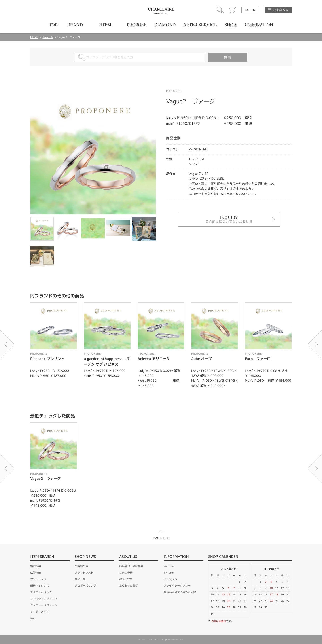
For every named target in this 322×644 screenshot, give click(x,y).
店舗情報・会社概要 (131, 566)
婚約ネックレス (40, 586)
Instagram (170, 579)
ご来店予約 (281, 10)
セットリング (38, 579)
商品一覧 (48, 37)
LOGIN (250, 10)
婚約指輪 (36, 566)
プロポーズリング (85, 586)
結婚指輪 (36, 573)
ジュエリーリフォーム (44, 605)
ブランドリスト (84, 573)
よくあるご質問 (129, 586)
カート (233, 10)
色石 (33, 618)
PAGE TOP (161, 538)
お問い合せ (126, 579)
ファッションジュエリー (45, 599)
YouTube (169, 566)
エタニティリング (41, 592)
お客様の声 (81, 566)
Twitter (169, 573)
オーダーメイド (40, 612)
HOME (34, 37)
